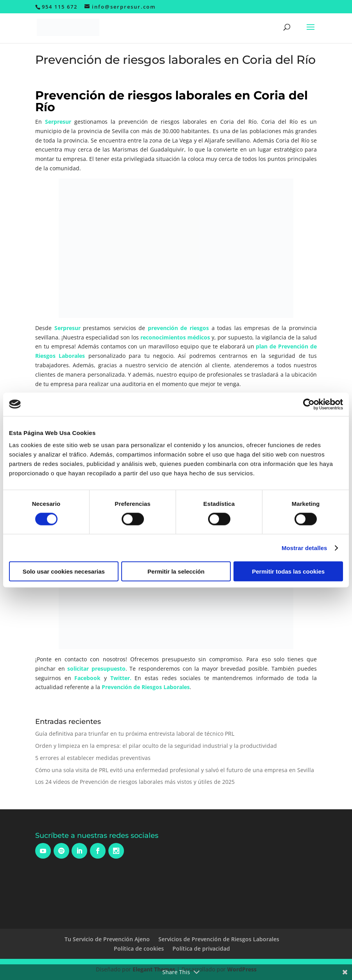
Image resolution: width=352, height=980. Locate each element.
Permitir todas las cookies (288, 571)
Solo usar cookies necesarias (64, 571)
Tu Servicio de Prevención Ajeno (107, 939)
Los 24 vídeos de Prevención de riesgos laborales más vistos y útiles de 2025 (135, 782)
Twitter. (121, 678)
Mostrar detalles (304, 548)
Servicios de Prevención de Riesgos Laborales (219, 939)
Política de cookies (139, 948)
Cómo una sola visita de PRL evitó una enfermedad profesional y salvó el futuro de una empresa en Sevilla (175, 770)
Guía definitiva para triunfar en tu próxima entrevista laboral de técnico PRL (135, 734)
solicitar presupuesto (96, 669)
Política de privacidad (201, 948)
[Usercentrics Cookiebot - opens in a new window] (309, 404)
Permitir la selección (176, 571)
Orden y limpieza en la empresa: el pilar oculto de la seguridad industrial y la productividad (156, 746)
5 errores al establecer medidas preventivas (93, 758)
